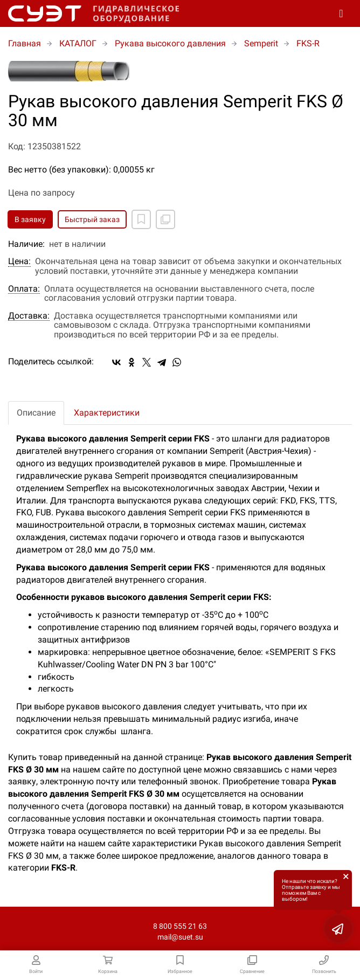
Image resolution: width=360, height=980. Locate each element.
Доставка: (29, 316)
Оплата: (24, 289)
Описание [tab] (36, 413)
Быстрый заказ (92, 219)
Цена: (19, 261)
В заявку (30, 219)
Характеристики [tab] (107, 413)
